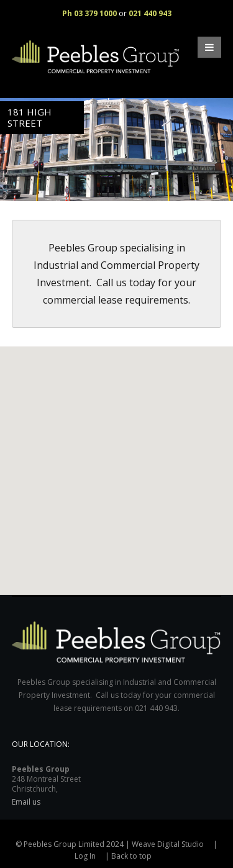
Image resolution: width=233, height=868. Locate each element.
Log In (85, 856)
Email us (26, 802)
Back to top (131, 856)
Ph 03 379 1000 (89, 13)
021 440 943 (150, 13)
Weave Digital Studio (168, 844)
